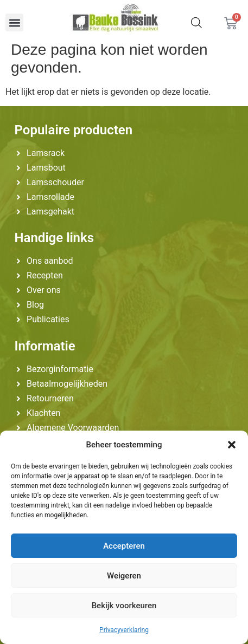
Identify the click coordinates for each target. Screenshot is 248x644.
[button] (232, 445)
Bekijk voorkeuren (124, 606)
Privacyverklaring (124, 630)
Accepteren (124, 546)
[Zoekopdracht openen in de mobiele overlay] (196, 23)
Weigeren (124, 576)
